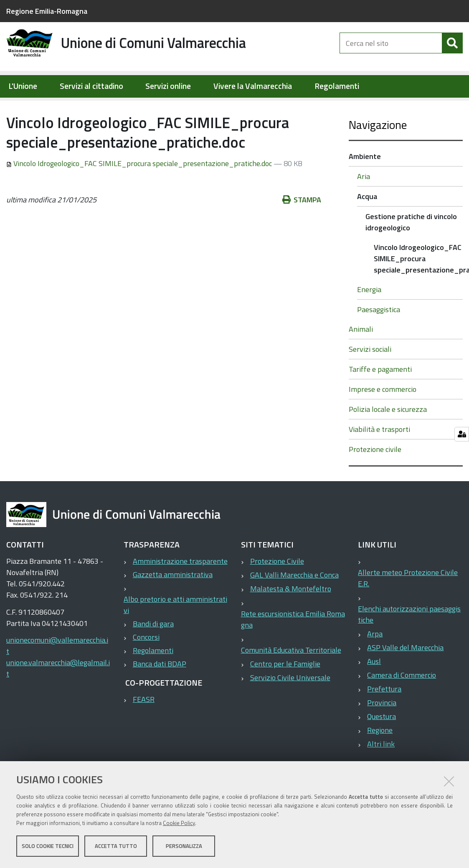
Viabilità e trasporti (379, 456)
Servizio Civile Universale (290, 704)
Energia (369, 316)
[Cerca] (452, 49)
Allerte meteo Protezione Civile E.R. (408, 605)
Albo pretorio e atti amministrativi (175, 631)
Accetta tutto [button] (116, 846)
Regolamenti (337, 86)
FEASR (144, 726)
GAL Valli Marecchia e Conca (294, 602)
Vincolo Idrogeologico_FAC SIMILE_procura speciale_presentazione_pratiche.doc (140, 190)
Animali (361, 356)
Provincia (382, 729)
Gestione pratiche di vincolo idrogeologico (222, 107)
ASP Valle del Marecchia (405, 674)
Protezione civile (375, 476)
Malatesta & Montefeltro (291, 615)
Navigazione (378, 151)
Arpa (375, 660)
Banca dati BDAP (160, 690)
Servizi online (168, 86)
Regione (380, 757)
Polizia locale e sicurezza (388, 436)
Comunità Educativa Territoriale (291, 677)
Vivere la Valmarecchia (253, 86)
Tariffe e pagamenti (380, 396)
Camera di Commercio (402, 702)
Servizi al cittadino (91, 86)
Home (12, 107)
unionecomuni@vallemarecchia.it (57, 672)
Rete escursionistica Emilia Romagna (293, 646)
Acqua (141, 107)
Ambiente (106, 107)
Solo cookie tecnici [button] (48, 846)
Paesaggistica (379, 336)
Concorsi (146, 664)
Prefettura (384, 715)
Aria (364, 203)
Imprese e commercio (383, 416)
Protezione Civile (277, 588)
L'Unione (23, 86)
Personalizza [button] (184, 846)
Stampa (302, 226)
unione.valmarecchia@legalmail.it (58, 695)
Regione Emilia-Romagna (47, 11)
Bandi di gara (153, 650)
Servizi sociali (370, 376)
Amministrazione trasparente (180, 588)
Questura (382, 743)
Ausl (374, 688)
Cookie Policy (179, 823)
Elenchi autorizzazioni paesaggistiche (409, 641)
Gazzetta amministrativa (173, 601)
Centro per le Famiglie (285, 690)
